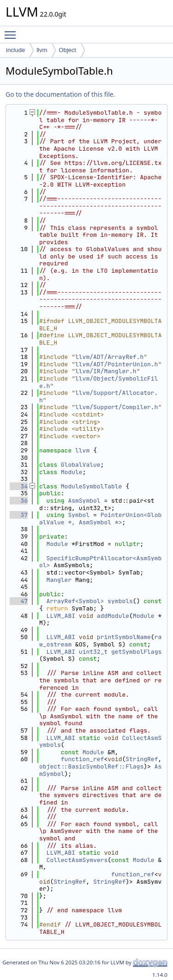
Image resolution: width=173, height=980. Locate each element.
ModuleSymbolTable (92, 486)
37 (19, 515)
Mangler (59, 580)
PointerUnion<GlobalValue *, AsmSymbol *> (100, 519)
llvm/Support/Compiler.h (116, 407)
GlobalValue (81, 465)
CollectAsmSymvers (77, 860)
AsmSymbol (84, 501)
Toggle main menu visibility (12, 31)
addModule (113, 616)
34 (19, 486)
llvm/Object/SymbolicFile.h (98, 382)
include (15, 50)
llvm (42, 50)
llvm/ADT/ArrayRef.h (109, 357)
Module (72, 472)
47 (19, 601)
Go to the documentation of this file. (60, 94)
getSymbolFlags (136, 652)
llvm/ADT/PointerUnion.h (116, 364)
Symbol (79, 515)
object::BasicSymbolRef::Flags (91, 766)
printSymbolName (124, 637)
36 (19, 501)
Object (67, 50)
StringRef (142, 759)
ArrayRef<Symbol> (75, 601)
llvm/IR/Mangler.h (106, 371)
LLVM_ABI (61, 616)
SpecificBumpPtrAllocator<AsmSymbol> (100, 562)
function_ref (83, 759)
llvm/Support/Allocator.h (98, 396)
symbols (120, 601)
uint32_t (93, 652)
